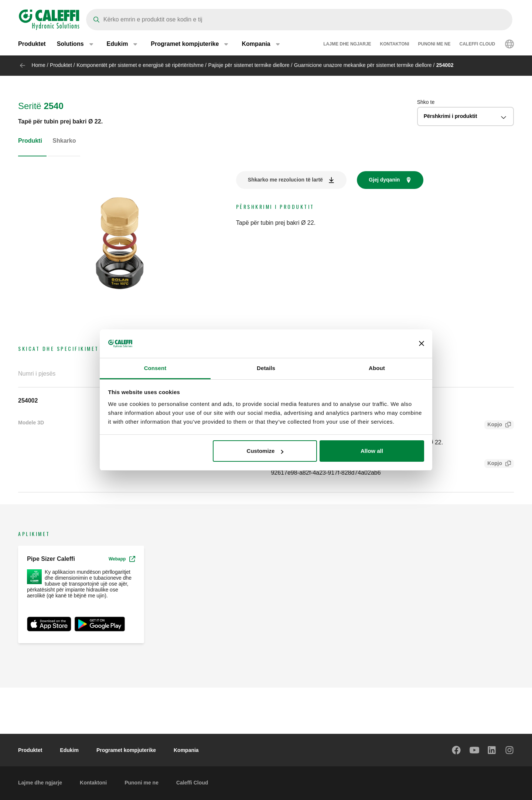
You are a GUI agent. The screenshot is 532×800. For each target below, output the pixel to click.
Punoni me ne (434, 44)
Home (38, 65)
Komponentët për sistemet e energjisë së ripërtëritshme (140, 65)
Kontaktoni (395, 44)
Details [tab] (266, 368)
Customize (265, 451)
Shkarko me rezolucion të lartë (285, 180)
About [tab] (377, 368)
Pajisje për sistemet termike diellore (249, 65)
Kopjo (493, 425)
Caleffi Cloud (478, 44)
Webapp (122, 559)
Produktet (32, 44)
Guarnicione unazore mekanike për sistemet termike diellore (363, 65)
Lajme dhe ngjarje (347, 44)
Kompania (186, 750)
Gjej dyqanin (384, 180)
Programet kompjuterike (126, 750)
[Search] (299, 20)
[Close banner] (422, 344)
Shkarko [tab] (64, 141)
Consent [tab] (155, 368)
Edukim (69, 750)
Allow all (372, 451)
